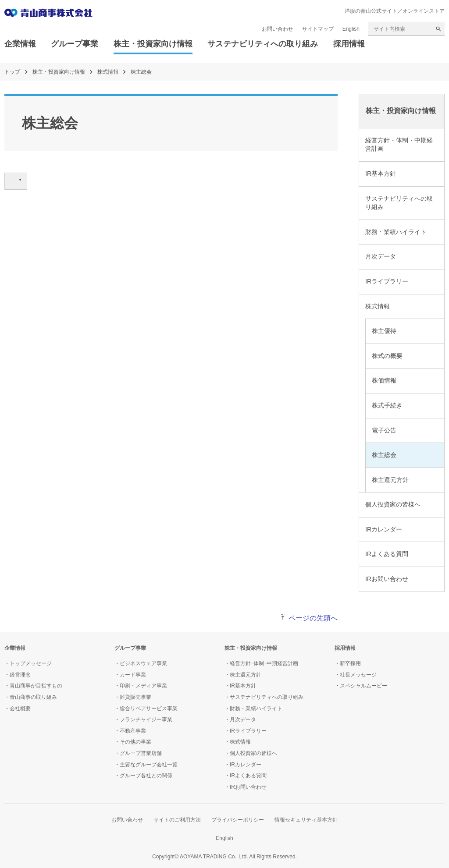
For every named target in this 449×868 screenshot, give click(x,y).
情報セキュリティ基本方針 (306, 820)
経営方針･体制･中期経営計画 (264, 663)
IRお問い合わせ (387, 579)
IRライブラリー (387, 281)
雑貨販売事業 (135, 697)
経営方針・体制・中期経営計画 (399, 145)
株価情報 (384, 380)
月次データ (381, 256)
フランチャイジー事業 (146, 719)
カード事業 (133, 675)
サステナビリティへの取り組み (263, 44)
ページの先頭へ (313, 618)
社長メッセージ (358, 675)
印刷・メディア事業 (143, 686)
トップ (12, 72)
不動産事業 (133, 731)
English (351, 29)
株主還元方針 (390, 480)
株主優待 (384, 331)
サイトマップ (318, 29)
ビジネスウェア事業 (143, 663)
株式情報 (108, 72)
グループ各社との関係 (146, 776)
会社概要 (20, 709)
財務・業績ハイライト (396, 232)
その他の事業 (135, 742)
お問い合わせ (278, 29)
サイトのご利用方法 (177, 820)
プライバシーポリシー (238, 820)
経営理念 (20, 675)
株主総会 (384, 455)
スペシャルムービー (363, 686)
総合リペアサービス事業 (149, 709)
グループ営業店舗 (141, 753)
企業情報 (20, 44)
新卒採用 (350, 663)
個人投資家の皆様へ (393, 504)
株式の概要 (387, 356)
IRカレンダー (384, 529)
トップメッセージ (31, 663)
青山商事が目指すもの (36, 686)
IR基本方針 (381, 174)
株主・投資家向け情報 (153, 44)
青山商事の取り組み (33, 697)
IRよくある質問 (387, 554)
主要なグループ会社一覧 (149, 765)
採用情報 (349, 44)
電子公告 (384, 430)
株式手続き (387, 405)
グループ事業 (75, 44)
